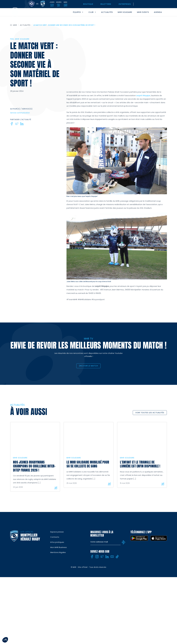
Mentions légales (58, 552)
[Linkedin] (22, 124)
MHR (15, 25)
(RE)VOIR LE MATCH (88, 366)
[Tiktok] (117, 557)
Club (92, 12)
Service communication (20, 113)
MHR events (143, 12)
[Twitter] (17, 124)
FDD (12, 39)
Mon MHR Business (59, 547)
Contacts (55, 537)
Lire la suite (56, 488)
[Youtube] (112, 557)
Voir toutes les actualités (150, 413)
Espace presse (57, 532)
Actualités (107, 12)
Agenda (158, 12)
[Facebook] (12, 124)
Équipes (78, 12)
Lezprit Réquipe (143, 95)
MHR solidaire (125, 12)
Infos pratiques (57, 542)
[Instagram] (97, 557)
